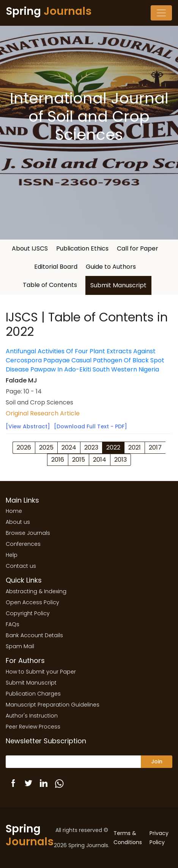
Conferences (23, 544)
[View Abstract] (28, 426)
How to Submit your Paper (41, 672)
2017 (155, 447)
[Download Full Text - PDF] (91, 426)
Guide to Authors (111, 267)
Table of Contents (50, 285)
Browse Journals (28, 533)
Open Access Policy (32, 602)
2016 (58, 460)
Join (157, 761)
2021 (135, 447)
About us (18, 522)
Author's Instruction (32, 716)
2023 (91, 447)
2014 (100, 460)
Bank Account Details (34, 635)
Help (12, 555)
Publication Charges (33, 694)
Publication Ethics (82, 248)
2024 (69, 447)
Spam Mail (20, 646)
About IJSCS (30, 248)
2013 (121, 460)
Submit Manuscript (118, 285)
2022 (113, 447)
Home (14, 511)
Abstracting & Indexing (36, 591)
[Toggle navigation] (161, 13)
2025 (46, 447)
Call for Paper (138, 248)
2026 (24, 447)
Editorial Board (56, 267)
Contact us (21, 566)
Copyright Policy (28, 613)
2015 (79, 460)
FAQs (13, 624)
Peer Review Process (33, 727)
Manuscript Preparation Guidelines (53, 705)
